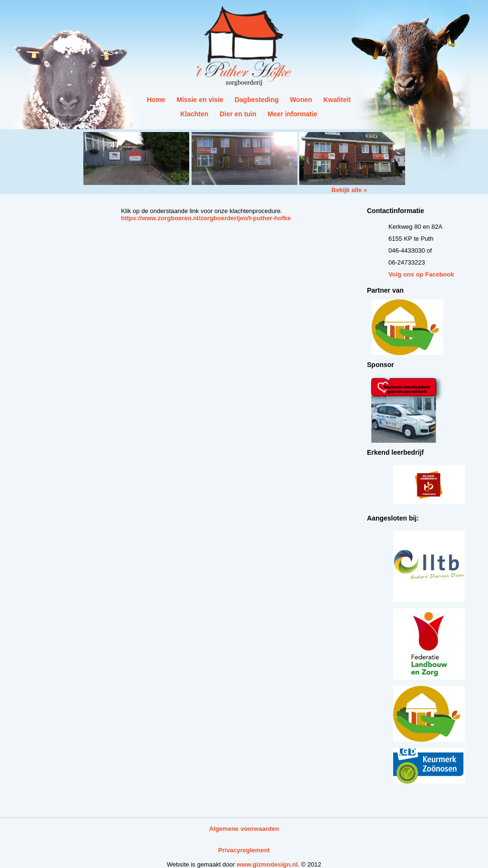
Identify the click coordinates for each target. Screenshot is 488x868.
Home (156, 100)
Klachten (194, 114)
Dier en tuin (238, 114)
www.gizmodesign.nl (267, 864)
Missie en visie (200, 100)
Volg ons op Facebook (421, 274)
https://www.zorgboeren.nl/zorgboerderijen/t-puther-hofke (206, 218)
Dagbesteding (257, 100)
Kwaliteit (337, 100)
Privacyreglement (244, 850)
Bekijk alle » (349, 190)
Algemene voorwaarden (244, 829)
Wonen (301, 100)
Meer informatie (293, 114)
